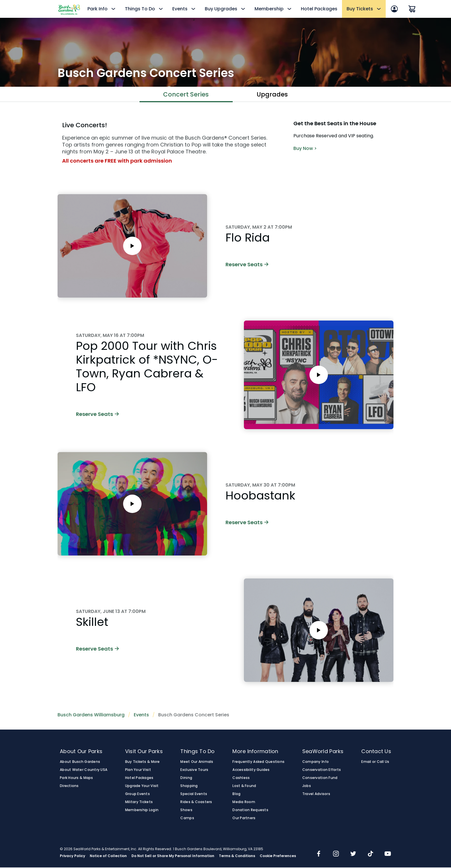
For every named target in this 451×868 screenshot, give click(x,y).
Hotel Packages (319, 9)
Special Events (194, 794)
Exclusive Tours (194, 770)
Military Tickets (139, 803)
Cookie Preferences (278, 857)
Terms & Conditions (237, 857)
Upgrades (272, 95)
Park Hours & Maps (77, 778)
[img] (319, 855)
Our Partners (244, 819)
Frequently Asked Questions (258, 762)
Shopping (189, 786)
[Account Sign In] (394, 9)
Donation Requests (250, 811)
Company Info (316, 762)
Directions (69, 786)
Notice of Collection (108, 857)
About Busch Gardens (80, 762)
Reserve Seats (247, 265)
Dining (186, 778)
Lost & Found (244, 786)
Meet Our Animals (197, 762)
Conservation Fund (320, 778)
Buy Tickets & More (143, 762)
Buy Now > (305, 149)
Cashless (241, 778)
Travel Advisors (316, 794)
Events (141, 715)
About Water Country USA (84, 770)
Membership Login (142, 811)
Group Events (137, 794)
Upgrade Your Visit (142, 786)
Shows (186, 811)
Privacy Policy (72, 857)
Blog (236, 794)
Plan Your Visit (138, 770)
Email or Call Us (375, 762)
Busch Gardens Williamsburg (91, 715)
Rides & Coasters (196, 803)
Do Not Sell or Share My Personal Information (173, 857)
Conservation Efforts (322, 770)
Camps (187, 819)
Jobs (307, 786)
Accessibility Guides (251, 770)
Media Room (244, 803)
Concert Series (186, 95)
